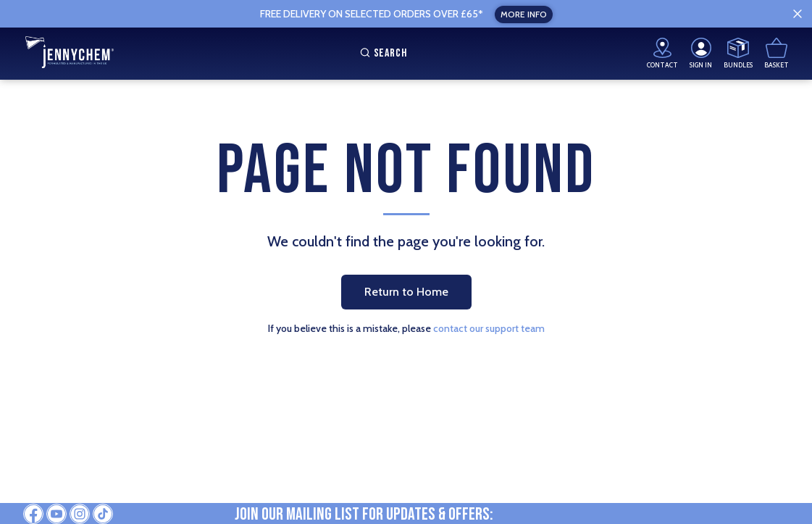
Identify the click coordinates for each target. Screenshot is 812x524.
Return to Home (406, 292)
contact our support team (489, 328)
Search (382, 53)
